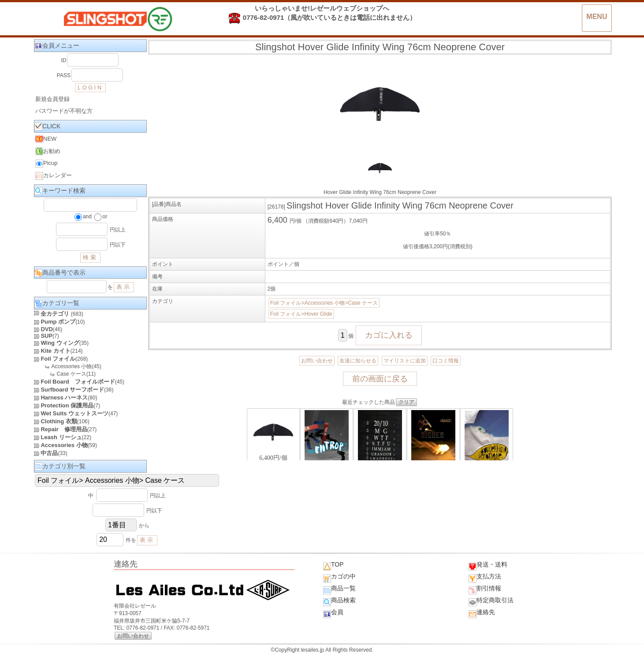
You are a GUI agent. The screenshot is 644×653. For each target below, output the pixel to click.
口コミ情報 (446, 361)
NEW (46, 139)
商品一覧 (339, 590)
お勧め (48, 151)
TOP (333, 566)
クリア (406, 402)
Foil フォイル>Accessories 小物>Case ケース (324, 303)
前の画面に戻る (380, 379)
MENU (597, 17)
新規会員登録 (52, 99)
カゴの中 (339, 578)
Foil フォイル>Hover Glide (301, 314)
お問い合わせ (317, 361)
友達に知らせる (358, 361)
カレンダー (54, 176)
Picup (47, 164)
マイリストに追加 (405, 361)
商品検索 (339, 601)
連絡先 (482, 613)
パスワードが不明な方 (64, 111)
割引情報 (485, 590)
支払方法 (485, 578)
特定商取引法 (491, 601)
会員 (333, 613)
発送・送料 (488, 566)
